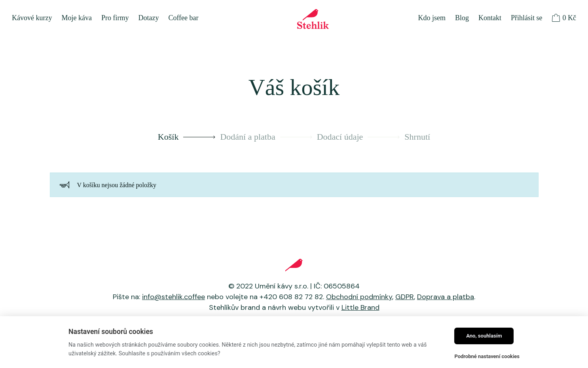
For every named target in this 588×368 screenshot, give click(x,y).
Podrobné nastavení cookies (487, 356)
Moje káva (76, 18)
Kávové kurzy (32, 18)
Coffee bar (183, 18)
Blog (462, 18)
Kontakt (490, 18)
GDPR (405, 297)
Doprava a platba (446, 297)
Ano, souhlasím (484, 336)
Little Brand (360, 307)
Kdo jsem (432, 18)
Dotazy (148, 18)
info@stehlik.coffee (174, 297)
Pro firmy (115, 18)
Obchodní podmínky (359, 297)
